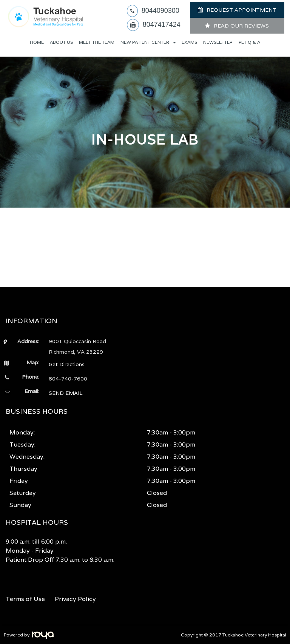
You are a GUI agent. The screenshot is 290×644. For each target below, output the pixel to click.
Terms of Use (25, 599)
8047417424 (162, 25)
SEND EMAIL (66, 393)
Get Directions (67, 364)
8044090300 (160, 11)
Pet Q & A (249, 42)
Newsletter (218, 42)
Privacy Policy (75, 599)
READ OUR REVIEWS (241, 26)
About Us (61, 42)
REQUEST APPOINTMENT (241, 10)
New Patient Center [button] (148, 42)
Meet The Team (97, 42)
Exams (189, 42)
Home (37, 42)
